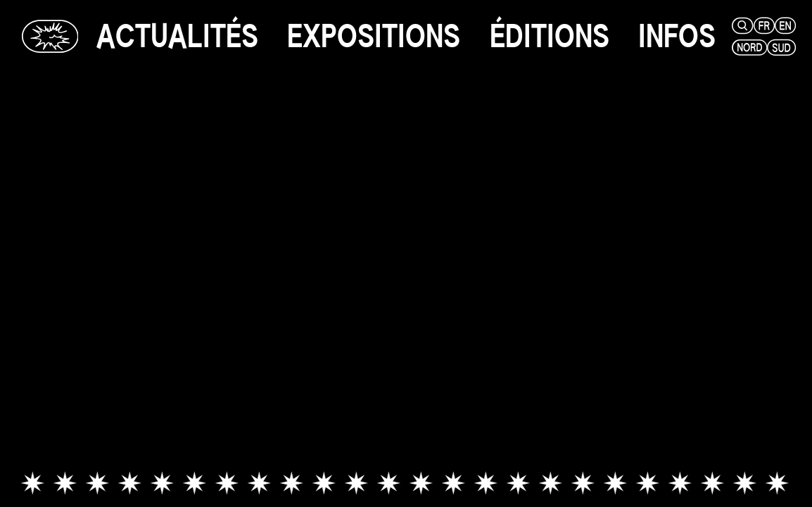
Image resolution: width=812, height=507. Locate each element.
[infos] (677, 36)
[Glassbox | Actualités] (50, 37)
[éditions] (550, 36)
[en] (783, 26)
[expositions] (374, 36)
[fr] (762, 26)
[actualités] (177, 36)
